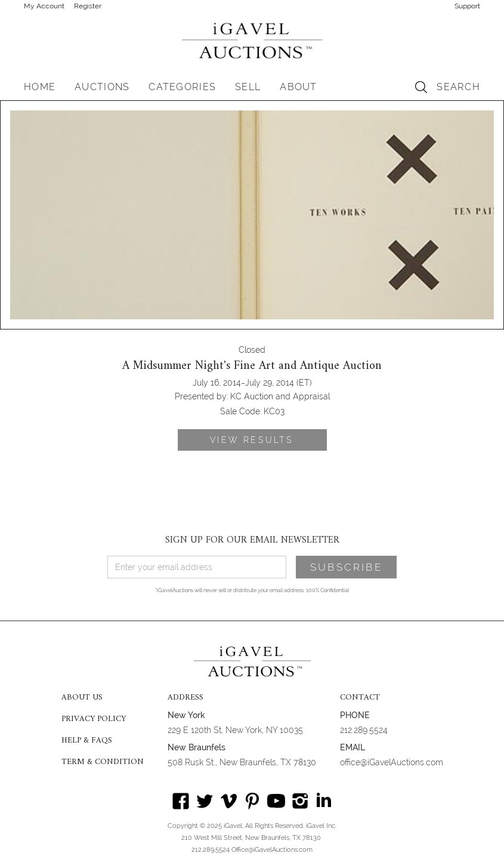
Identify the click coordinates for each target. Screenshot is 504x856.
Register (88, 6)
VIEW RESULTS (252, 440)
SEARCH (458, 87)
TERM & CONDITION (103, 762)
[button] (102, 87)
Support (467, 6)
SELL (248, 87)
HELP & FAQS (87, 741)
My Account (44, 6)
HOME (40, 87)
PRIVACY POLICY (94, 719)
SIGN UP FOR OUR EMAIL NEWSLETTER (252, 540)
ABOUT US (82, 698)
